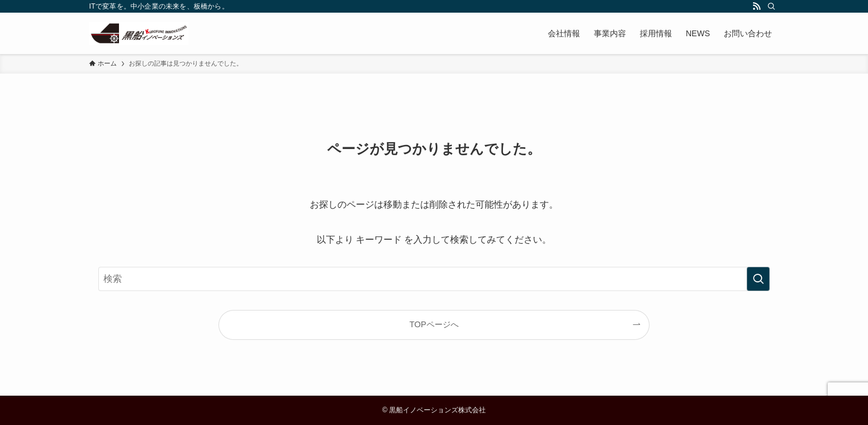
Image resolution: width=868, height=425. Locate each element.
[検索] (771, 6)
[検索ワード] (434, 279)
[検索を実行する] (758, 279)
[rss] (756, 6)
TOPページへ (434, 324)
